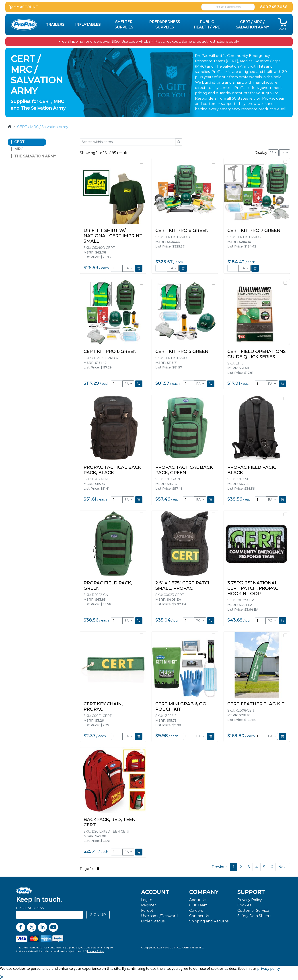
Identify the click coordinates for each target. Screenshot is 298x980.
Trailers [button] (55, 25)
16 (272, 153)
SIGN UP (98, 915)
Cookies (244, 905)
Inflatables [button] (88, 25)
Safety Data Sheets (254, 916)
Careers (196, 911)
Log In (147, 900)
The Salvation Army (33, 156)
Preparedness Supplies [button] (164, 25)
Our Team (198, 905)
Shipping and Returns (209, 921)
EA (127, 268)
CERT (17, 142)
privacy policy (268, 968)
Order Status (153, 921)
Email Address (30, 908)
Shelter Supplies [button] (124, 25)
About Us (198, 900)
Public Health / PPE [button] (207, 25)
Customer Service (253, 911)
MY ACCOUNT (24, 7)
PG (199, 621)
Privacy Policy (250, 900)
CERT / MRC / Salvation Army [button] (252, 25)
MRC (16, 149)
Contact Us (199, 916)
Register (149, 905)
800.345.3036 (274, 7)
